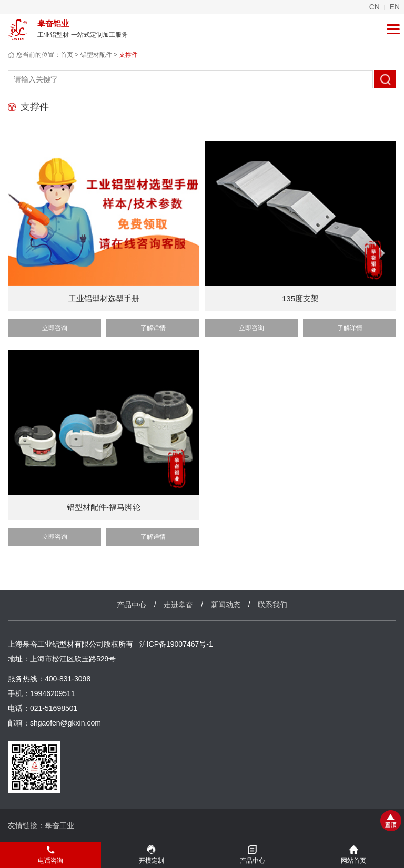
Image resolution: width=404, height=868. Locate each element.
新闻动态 (226, 605)
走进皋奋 (178, 605)
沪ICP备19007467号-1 (176, 644)
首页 (67, 55)
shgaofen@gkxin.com (65, 723)
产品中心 (132, 605)
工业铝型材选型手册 (104, 298)
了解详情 (153, 328)
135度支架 (300, 298)
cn (375, 7)
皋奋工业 (59, 825)
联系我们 (272, 605)
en (395, 7)
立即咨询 (55, 328)
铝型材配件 (96, 55)
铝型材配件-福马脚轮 (104, 507)
